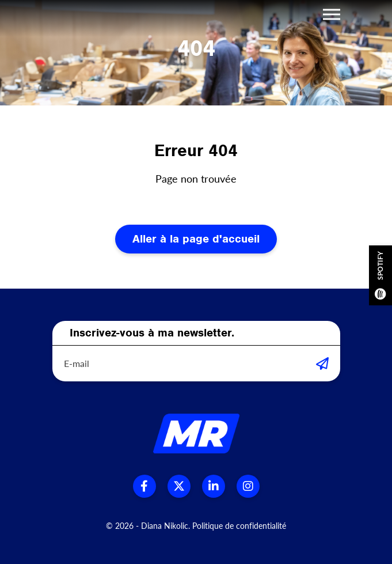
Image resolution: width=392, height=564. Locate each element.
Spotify (380, 275)
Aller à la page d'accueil (196, 239)
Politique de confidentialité (239, 526)
